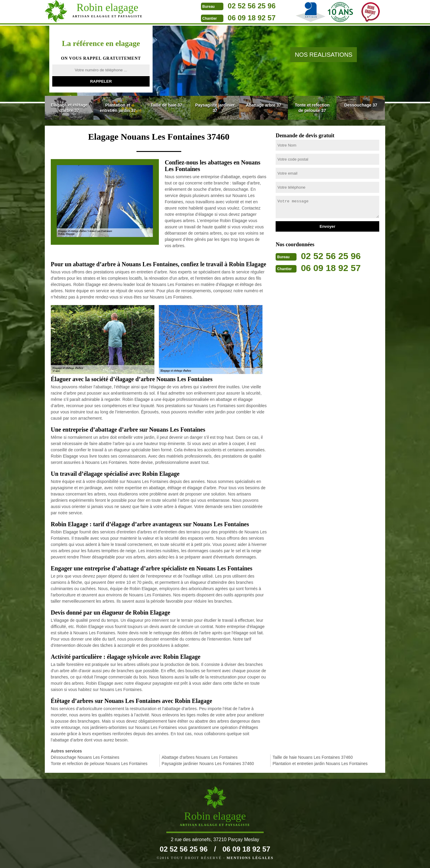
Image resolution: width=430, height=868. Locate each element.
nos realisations (324, 55)
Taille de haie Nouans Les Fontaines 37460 (313, 757)
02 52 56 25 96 (246, 6)
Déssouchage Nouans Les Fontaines (85, 757)
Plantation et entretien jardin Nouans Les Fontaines (320, 764)
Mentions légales (250, 858)
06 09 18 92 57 (246, 18)
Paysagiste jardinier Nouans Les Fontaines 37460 (208, 764)
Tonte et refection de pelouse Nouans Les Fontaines (99, 764)
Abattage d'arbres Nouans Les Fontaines (199, 757)
